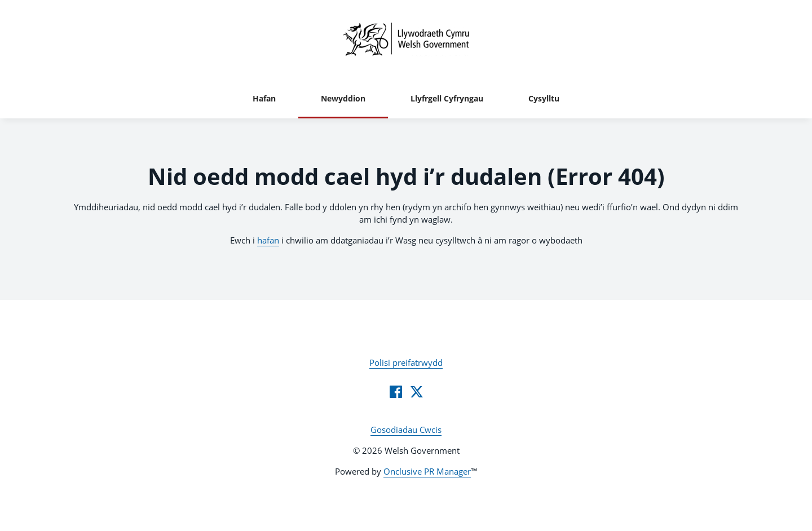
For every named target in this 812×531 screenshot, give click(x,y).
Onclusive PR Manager (427, 471)
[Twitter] (417, 392)
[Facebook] (396, 392)
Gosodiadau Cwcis (406, 430)
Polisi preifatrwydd (406, 362)
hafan (268, 240)
